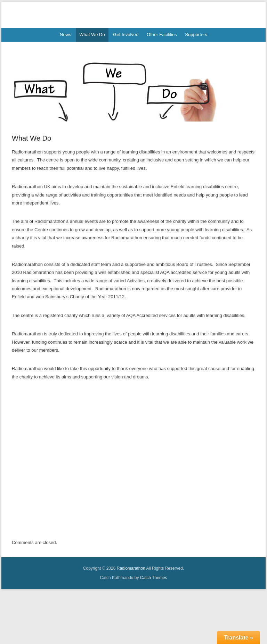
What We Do (92, 35)
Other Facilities (162, 35)
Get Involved (126, 35)
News (66, 35)
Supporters (196, 35)
